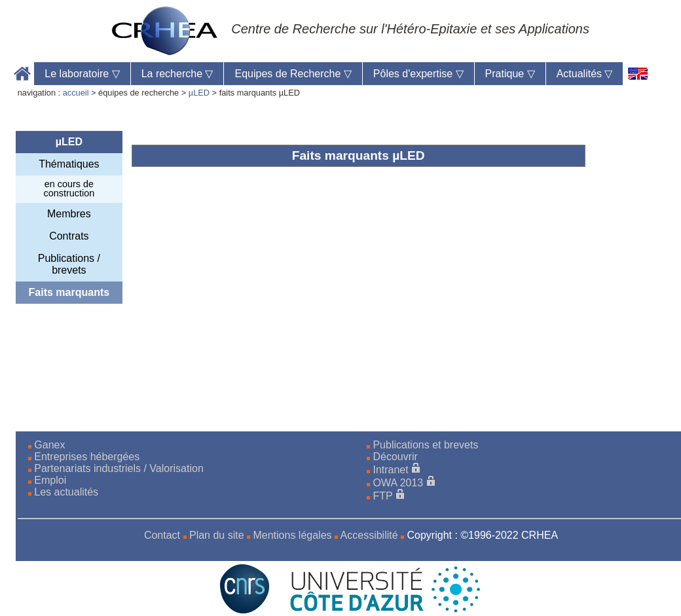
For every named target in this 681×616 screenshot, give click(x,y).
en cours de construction (69, 189)
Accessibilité (369, 535)
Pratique (510, 74)
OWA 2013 (398, 483)
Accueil (23, 74)
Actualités (585, 74)
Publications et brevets (425, 445)
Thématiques (69, 164)
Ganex (49, 445)
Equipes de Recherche (293, 74)
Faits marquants (69, 292)
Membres (69, 214)
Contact (162, 535)
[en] (638, 74)
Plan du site (217, 535)
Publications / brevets (69, 264)
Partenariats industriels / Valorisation (119, 468)
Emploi (50, 480)
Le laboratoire (82, 74)
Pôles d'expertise (418, 74)
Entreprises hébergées (87, 457)
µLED (199, 93)
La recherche (177, 74)
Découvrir (395, 457)
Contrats (69, 236)
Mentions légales (292, 535)
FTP (382, 496)
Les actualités (66, 492)
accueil (76, 93)
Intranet (390, 470)
